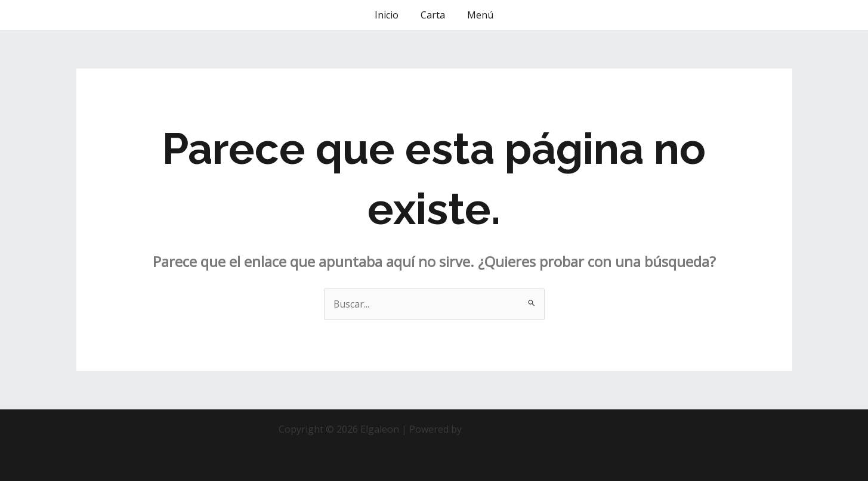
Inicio (390, 15)
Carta (433, 15)
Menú (477, 15)
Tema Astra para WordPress (527, 429)
